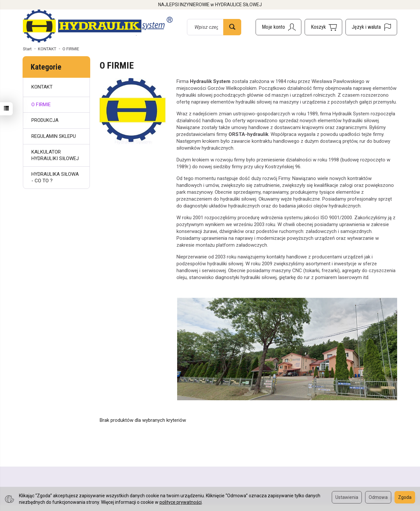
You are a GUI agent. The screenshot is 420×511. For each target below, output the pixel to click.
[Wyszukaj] (232, 27)
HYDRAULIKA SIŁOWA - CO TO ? (55, 177)
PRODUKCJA (45, 120)
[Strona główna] (98, 26)
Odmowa (378, 497)
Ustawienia (347, 497)
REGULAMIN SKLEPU (54, 136)
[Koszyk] (323, 27)
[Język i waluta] (371, 27)
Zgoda (405, 497)
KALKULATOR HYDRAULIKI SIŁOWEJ (55, 155)
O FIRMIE (41, 105)
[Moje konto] (278, 27)
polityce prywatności (181, 502)
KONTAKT (42, 87)
